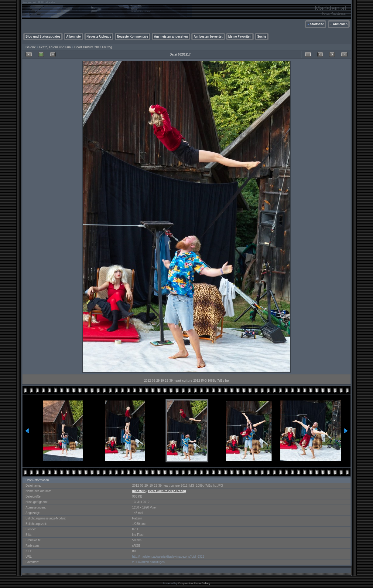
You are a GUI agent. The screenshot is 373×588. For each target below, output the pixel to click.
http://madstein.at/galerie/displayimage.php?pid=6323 (168, 557)
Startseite (317, 24)
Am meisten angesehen (171, 37)
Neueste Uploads (99, 37)
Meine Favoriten (240, 37)
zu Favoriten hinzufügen (148, 562)
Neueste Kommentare (133, 37)
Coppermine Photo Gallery (194, 583)
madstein (139, 491)
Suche (262, 37)
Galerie (31, 47)
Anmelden (340, 24)
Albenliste (74, 37)
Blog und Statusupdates (43, 37)
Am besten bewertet (208, 37)
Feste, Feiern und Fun (55, 47)
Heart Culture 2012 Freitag (93, 47)
